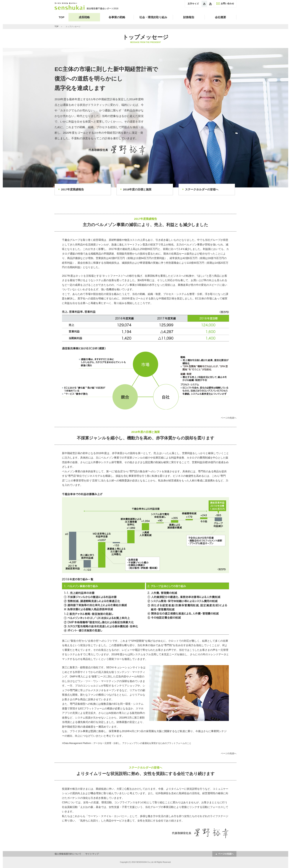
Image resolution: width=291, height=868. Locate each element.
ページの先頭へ (229, 418)
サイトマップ (92, 854)
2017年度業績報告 (72, 189)
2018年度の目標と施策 (137, 189)
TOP (62, 17)
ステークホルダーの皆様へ (202, 189)
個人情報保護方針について (68, 854)
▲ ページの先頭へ (224, 854)
